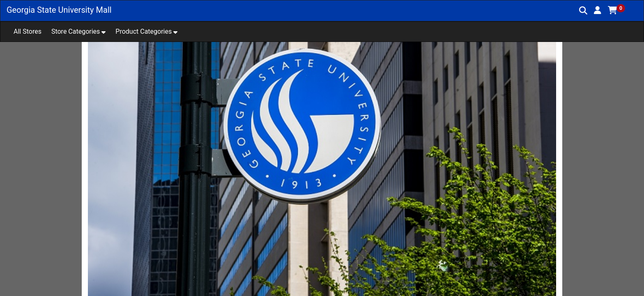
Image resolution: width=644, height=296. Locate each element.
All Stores (28, 31)
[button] (598, 10)
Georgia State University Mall (59, 10)
